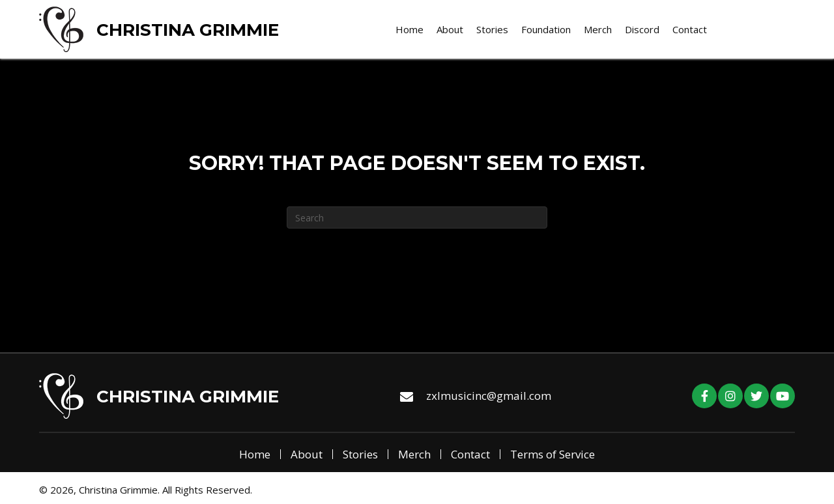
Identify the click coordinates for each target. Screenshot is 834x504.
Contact (470, 454)
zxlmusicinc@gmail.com (489, 396)
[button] (704, 396)
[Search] (417, 217)
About (307, 454)
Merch (414, 454)
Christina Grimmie (188, 30)
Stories (360, 454)
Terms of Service (553, 454)
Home (255, 454)
